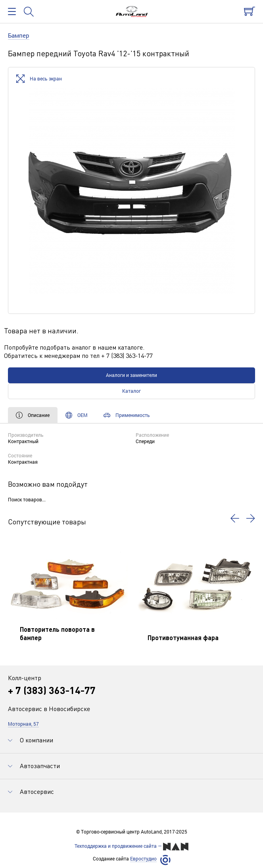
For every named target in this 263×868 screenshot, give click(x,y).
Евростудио (143, 859)
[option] (131, 190)
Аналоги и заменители (131, 375)
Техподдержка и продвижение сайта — (131, 847)
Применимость (127, 415)
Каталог (131, 391)
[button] (235, 518)
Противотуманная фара (183, 638)
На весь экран (39, 79)
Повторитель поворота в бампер (57, 633)
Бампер (19, 35)
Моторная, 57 (23, 724)
